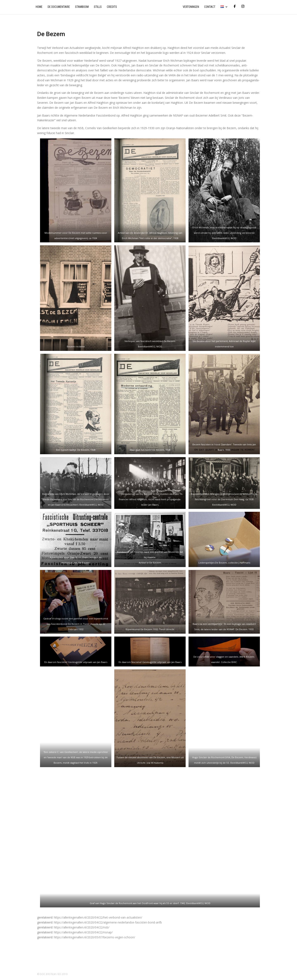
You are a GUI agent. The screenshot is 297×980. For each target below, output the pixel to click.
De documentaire (59, 7)
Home (39, 7)
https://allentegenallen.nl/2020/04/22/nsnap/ (83, 932)
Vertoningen (191, 7)
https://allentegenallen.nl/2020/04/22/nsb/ (82, 927)
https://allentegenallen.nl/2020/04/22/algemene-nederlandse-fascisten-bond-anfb (108, 922)
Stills (98, 7)
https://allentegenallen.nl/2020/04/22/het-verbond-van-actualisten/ (98, 917)
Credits (112, 7)
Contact (210, 7)
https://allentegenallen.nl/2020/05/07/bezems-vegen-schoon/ (94, 937)
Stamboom (82, 7)
